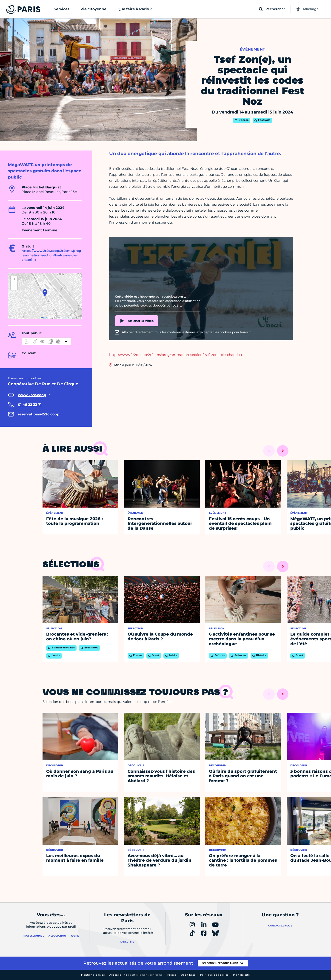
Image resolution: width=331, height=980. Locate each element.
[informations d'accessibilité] (46, 341)
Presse (172, 975)
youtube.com (172, 296)
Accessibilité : (136, 975)
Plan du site (241, 975)
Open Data (188, 975)
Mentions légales (93, 975)
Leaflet (45, 318)
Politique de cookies (214, 975)
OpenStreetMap (65, 318)
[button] (45, 293)
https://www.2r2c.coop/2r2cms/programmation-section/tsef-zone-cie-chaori (51, 255)
